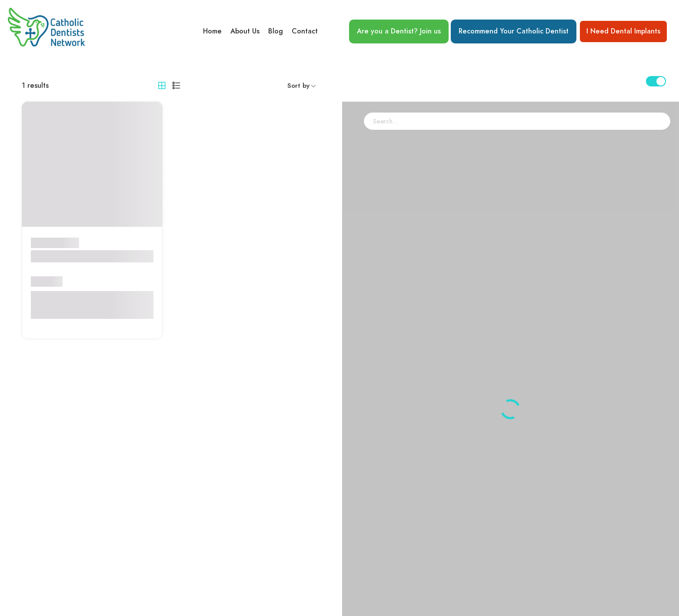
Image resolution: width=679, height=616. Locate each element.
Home (212, 31)
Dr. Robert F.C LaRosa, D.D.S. (89, 256)
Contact (305, 31)
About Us (245, 31)
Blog (276, 31)
